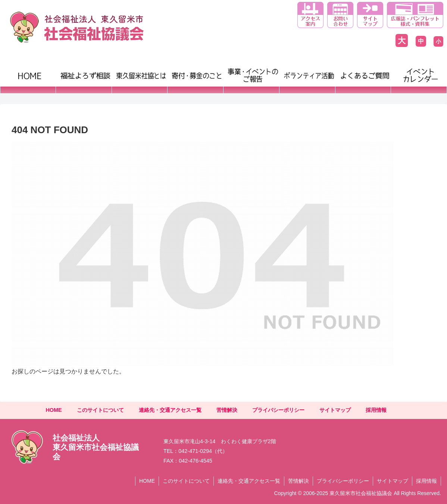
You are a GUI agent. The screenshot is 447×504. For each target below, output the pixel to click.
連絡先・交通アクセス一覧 (170, 410)
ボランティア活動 (304, 71)
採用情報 (376, 410)
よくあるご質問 (357, 71)
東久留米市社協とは (139, 71)
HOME (12, 71)
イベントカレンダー (408, 78)
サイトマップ (335, 410)
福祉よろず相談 (78, 71)
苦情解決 (227, 410)
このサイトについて (100, 410)
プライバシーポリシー (278, 410)
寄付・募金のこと (192, 71)
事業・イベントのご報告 (248, 78)
